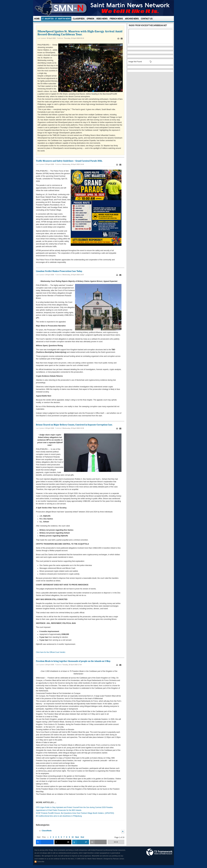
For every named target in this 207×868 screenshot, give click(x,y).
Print (118, 39)
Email (122, 39)
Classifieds (79, 19)
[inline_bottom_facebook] (45, 842)
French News (116, 19)
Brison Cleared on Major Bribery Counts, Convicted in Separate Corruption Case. (74, 425)
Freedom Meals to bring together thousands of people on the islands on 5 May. (73, 661)
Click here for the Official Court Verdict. (51, 652)
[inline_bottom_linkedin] (81, 842)
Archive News (132, 19)
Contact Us (147, 19)
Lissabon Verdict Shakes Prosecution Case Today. (59, 271)
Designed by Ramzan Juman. (114, 859)
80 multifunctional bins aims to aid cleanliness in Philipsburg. (59, 816)
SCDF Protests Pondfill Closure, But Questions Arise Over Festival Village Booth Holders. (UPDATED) (75, 813)
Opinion (90, 19)
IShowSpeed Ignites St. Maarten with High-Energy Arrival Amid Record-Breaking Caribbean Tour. (80, 33)
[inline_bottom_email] (98, 842)
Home (37, 19)
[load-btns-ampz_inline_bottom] (116, 842)
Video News (102, 19)
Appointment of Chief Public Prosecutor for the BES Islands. (59, 810)
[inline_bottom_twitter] (63, 842)
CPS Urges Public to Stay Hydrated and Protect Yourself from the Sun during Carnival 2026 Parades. (75, 807)
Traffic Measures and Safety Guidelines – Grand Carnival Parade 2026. (69, 161)
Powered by (159, 852)
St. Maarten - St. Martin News (56, 19)
